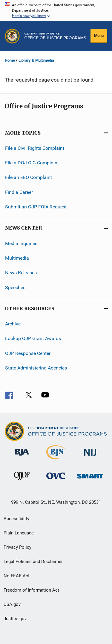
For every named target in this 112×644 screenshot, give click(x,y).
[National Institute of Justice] (90, 457)
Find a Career (19, 192)
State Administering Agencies (36, 368)
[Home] (55, 36)
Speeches (15, 287)
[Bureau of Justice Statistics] (56, 460)
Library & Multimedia (36, 60)
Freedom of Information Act (31, 590)
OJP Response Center (28, 353)
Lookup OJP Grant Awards (33, 338)
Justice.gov (15, 619)
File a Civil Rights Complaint (35, 148)
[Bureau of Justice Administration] (22, 457)
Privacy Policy (17, 547)
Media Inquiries (21, 243)
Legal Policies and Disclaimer (33, 562)
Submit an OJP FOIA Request (36, 207)
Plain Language (19, 533)
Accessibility (16, 519)
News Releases (21, 273)
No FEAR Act (17, 576)
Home (10, 60)
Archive (13, 324)
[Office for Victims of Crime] (56, 480)
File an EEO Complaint (29, 177)
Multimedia (17, 258)
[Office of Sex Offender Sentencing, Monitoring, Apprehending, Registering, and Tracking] (90, 480)
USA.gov (12, 604)
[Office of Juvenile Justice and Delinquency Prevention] (22, 481)
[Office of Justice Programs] (12, 36)
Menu (99, 36)
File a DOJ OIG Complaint (32, 163)
